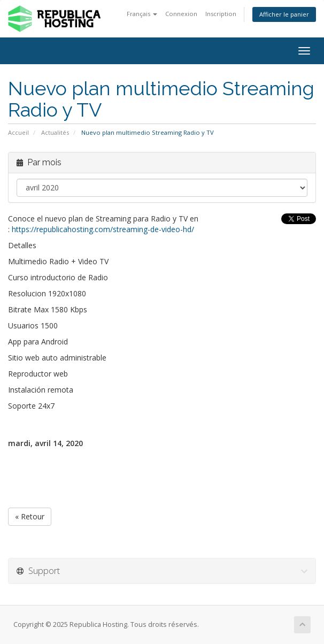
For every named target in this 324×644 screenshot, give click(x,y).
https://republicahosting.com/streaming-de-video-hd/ (103, 229)
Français (142, 14)
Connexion (181, 14)
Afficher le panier (284, 14)
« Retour (30, 516)
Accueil (18, 132)
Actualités (55, 132)
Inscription (221, 14)
